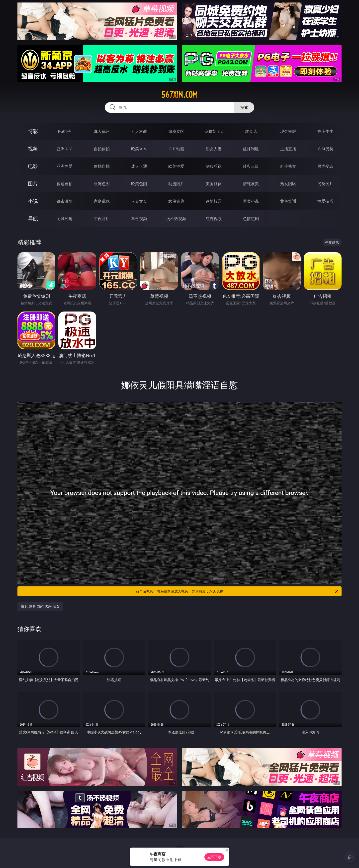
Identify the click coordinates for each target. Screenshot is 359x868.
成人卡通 (139, 166)
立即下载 (214, 857)
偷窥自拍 (65, 184)
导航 (33, 218)
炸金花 (251, 131)
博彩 (33, 131)
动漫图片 (176, 184)
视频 (33, 149)
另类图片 (325, 184)
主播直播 (288, 149)
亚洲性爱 (65, 166)
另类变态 (325, 166)
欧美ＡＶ (139, 149)
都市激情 (65, 201)
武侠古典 (176, 201)
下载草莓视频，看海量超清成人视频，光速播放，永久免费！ (236, 591)
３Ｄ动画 (176, 149)
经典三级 (251, 166)
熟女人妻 (214, 149)
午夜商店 (102, 219)
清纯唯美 (251, 184)
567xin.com (179, 95)
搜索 (244, 107)
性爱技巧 (325, 201)
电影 (33, 166)
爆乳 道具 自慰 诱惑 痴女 (40, 606)
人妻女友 (139, 201)
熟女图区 (288, 184)
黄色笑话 (288, 201)
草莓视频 (139, 219)
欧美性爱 (176, 166)
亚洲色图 (102, 184)
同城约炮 (65, 219)
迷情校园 (214, 201)
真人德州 (102, 131)
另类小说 (251, 201)
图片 (33, 184)
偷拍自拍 (102, 166)
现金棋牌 (288, 131)
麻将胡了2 (214, 131)
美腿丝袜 (214, 184)
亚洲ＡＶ (65, 149)
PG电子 (64, 131)
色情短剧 (251, 219)
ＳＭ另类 (325, 149)
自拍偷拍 (102, 149)
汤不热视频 (176, 219)
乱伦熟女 (288, 166)
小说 (33, 201)
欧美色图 (139, 184)
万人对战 (139, 131)
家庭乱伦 (102, 201)
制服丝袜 (214, 166)
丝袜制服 (251, 149)
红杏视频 (214, 219)
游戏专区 (176, 131)
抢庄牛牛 (325, 131)
